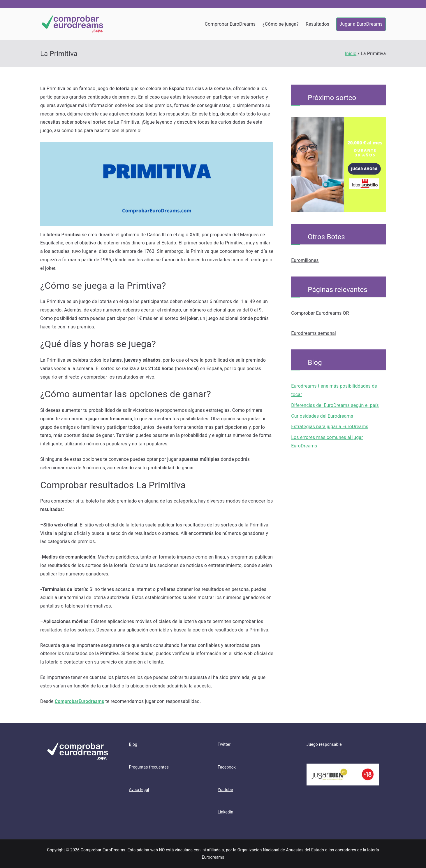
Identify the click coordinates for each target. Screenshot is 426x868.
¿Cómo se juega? (281, 24)
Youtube (225, 790)
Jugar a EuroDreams (361, 24)
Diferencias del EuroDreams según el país (335, 405)
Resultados (317, 24)
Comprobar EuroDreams (230, 24)
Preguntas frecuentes (149, 767)
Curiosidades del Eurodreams (322, 416)
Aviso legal (139, 790)
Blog (133, 744)
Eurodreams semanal (314, 333)
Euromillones (305, 260)
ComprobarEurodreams (80, 701)
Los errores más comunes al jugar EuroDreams (327, 442)
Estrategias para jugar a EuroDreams (330, 427)
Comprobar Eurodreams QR (320, 313)
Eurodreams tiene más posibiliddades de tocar (334, 390)
